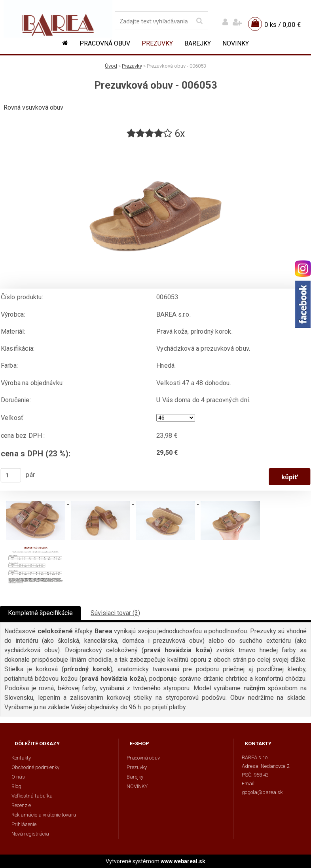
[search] (199, 21)
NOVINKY (236, 43)
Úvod (111, 66)
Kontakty (21, 758)
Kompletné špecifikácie (40, 613)
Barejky (198, 43)
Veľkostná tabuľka (32, 796)
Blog (16, 786)
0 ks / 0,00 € (283, 25)
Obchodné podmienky (35, 767)
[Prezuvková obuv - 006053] (155, 143)
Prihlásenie (24, 824)
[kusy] (11, 475)
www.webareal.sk (183, 861)
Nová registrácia (30, 834)
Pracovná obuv (105, 43)
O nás (18, 777)
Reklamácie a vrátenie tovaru (44, 815)
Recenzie (21, 805)
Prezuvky (157, 43)
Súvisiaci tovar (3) (115, 613)
